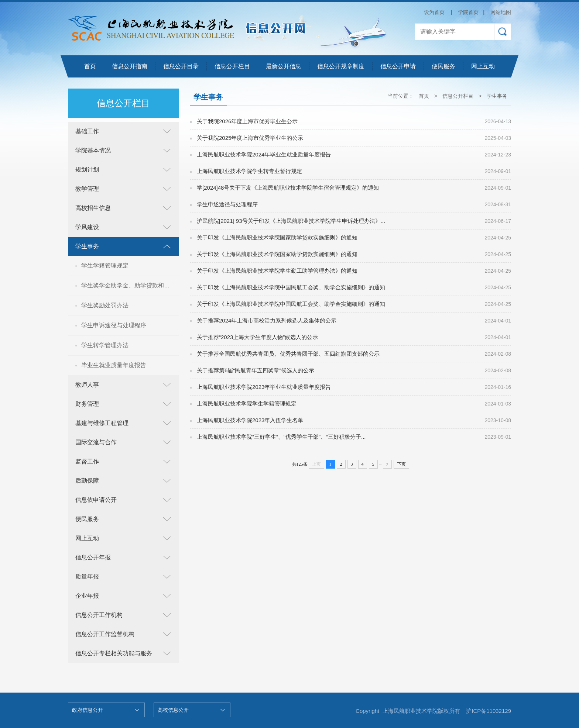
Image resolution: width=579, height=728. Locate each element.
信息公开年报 (93, 557)
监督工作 (87, 461)
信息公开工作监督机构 (105, 634)
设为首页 (434, 12)
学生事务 (87, 246)
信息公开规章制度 (341, 66)
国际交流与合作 (96, 442)
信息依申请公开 (96, 500)
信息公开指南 (130, 66)
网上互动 (483, 66)
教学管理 (87, 189)
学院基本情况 (93, 150)
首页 (90, 66)
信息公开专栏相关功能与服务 (114, 653)
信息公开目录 (181, 66)
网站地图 (501, 12)
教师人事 (87, 385)
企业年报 (87, 596)
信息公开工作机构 (99, 615)
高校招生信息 (93, 208)
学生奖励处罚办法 (105, 305)
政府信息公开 (88, 710)
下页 (401, 464)
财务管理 (87, 404)
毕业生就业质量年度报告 (114, 365)
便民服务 (443, 66)
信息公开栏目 (232, 66)
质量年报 (87, 577)
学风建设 (87, 227)
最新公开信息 (284, 66)
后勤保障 (87, 481)
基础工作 (87, 131)
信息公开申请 (398, 66)
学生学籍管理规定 (105, 265)
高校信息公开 (173, 710)
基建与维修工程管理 (102, 423)
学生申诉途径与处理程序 (114, 325)
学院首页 (468, 12)
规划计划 (87, 170)
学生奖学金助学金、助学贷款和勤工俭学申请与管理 (130, 285)
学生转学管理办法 (105, 345)
